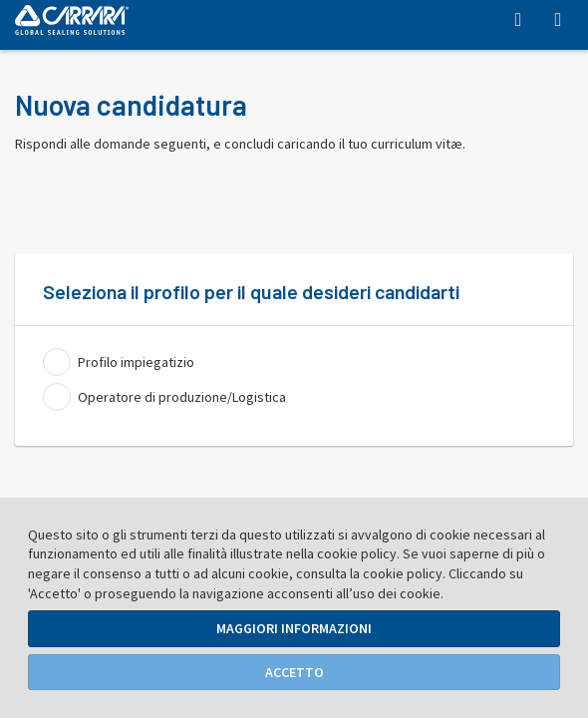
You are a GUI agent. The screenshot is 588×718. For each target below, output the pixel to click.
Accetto (294, 672)
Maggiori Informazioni (294, 628)
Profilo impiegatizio (136, 362)
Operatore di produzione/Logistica (182, 397)
